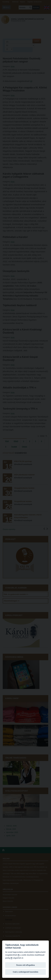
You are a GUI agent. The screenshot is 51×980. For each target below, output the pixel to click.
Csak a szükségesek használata (26, 972)
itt (19, 955)
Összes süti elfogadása (25, 965)
